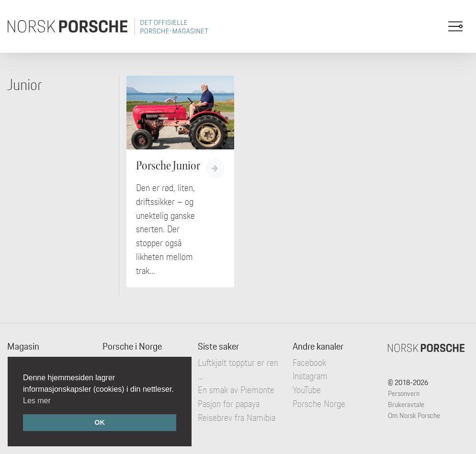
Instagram (310, 376)
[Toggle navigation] (455, 26)
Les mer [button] (37, 401)
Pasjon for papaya (229, 404)
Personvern (404, 393)
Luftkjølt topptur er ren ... (238, 369)
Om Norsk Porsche (414, 415)
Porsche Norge (319, 404)
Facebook (309, 363)
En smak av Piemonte (236, 390)
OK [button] (100, 422)
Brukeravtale (406, 404)
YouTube (307, 390)
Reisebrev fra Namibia (237, 418)
